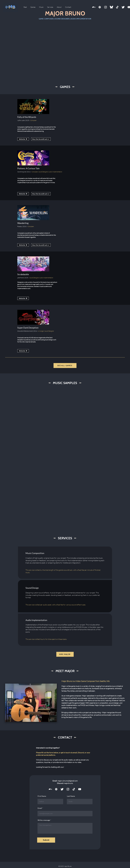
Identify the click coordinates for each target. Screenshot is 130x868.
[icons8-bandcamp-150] (94, 7)
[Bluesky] (111, 7)
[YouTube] (80, 789)
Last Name (71, 796)
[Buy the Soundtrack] (41, 139)
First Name (42, 796)
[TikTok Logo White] (117, 7)
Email (40, 808)
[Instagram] (106, 7)
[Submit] (46, 840)
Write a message (44, 820)
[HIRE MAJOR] (65, 654)
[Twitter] (123, 7)
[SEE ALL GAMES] (65, 366)
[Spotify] (100, 7)
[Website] (23, 139)
